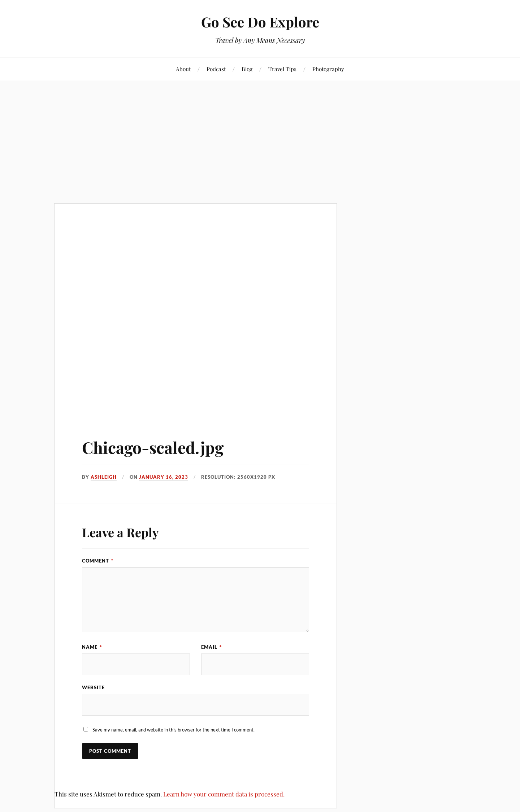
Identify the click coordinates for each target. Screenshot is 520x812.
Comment (98, 561)
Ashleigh (104, 477)
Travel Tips (282, 69)
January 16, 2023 (164, 477)
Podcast (216, 69)
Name (92, 647)
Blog (247, 69)
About (183, 69)
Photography (328, 69)
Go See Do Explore (260, 22)
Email (211, 647)
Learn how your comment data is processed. (224, 794)
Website (93, 687)
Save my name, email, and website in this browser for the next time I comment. (174, 730)
